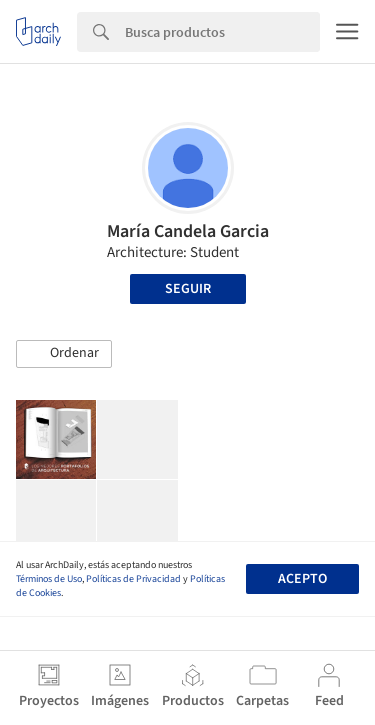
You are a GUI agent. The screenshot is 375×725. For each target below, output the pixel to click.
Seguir (188, 289)
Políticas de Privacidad (133, 579)
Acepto (302, 579)
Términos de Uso (49, 579)
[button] (64, 354)
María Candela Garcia (188, 231)
